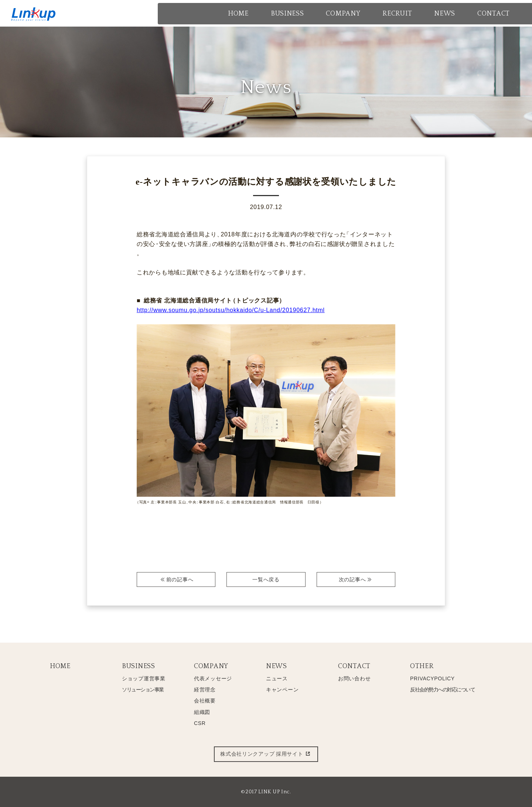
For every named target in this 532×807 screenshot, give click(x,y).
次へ (356, 579)
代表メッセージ (213, 678)
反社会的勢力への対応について (442, 690)
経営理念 (205, 690)
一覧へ (266, 579)
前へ (176, 579)
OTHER (422, 666)
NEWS (277, 666)
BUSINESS (139, 666)
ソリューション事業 (143, 690)
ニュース (277, 678)
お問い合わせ (354, 678)
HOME (60, 666)
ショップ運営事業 (144, 678)
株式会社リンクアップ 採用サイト (266, 754)
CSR (200, 723)
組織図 (202, 712)
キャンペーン (282, 690)
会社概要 (205, 701)
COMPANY (211, 666)
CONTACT (354, 666)
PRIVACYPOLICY (432, 678)
